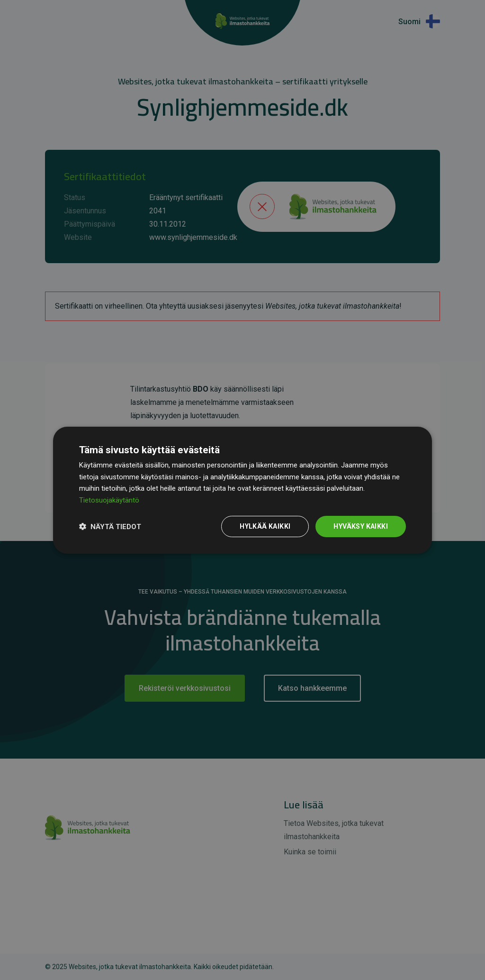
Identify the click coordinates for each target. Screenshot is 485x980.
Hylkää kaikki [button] (265, 526)
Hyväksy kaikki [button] (361, 526)
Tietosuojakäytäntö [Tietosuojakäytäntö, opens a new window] (109, 500)
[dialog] (242, 490)
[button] (110, 526)
